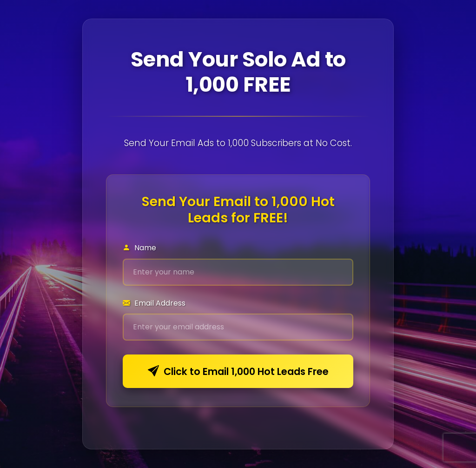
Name (139, 248)
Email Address (154, 303)
